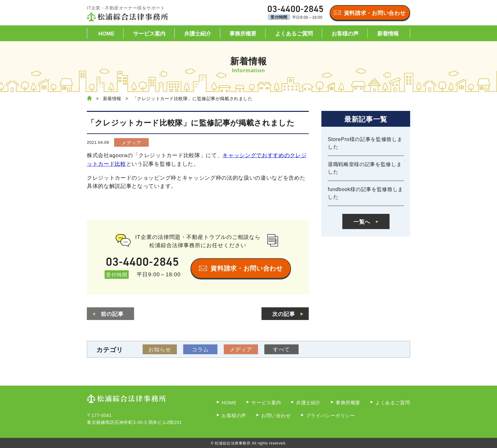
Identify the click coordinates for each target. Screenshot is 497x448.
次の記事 (284, 314)
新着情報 (388, 34)
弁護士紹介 (198, 34)
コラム (200, 350)
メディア (131, 143)
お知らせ (160, 350)
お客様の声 (345, 34)
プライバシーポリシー (331, 416)
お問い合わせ (276, 416)
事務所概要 (243, 34)
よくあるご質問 (294, 34)
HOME (106, 34)
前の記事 (112, 314)
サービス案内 (149, 34)
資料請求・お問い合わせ (375, 13)
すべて (281, 350)
